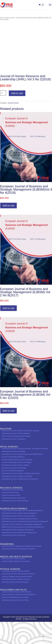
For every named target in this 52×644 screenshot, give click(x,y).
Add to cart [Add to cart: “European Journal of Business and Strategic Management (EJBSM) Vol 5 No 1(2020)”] (9, 433)
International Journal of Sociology (13, 474)
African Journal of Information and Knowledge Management (22, 533)
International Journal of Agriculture (14, 520)
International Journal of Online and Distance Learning (20, 453)
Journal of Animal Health (10, 515)
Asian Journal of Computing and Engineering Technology (21, 568)
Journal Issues (10, 18)
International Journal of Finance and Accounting (18, 538)
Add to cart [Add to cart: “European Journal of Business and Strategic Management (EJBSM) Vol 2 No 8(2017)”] (9, 330)
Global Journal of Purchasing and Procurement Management (23, 549)
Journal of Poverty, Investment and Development (19, 617)
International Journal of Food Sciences (15, 523)
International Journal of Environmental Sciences (18, 596)
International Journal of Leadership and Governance (20, 501)
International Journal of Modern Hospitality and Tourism (21, 496)
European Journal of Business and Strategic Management (22, 546)
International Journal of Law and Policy (15, 622)
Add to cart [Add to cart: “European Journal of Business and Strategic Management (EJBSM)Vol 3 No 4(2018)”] (9, 228)
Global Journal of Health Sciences (14, 581)
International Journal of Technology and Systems (19, 571)
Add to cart (17, 115)
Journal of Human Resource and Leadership (17, 482)
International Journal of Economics (14, 558)
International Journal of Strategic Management (18, 552)
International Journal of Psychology (14, 490)
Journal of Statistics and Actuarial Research (17, 599)
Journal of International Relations (13, 479)
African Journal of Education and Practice (16, 458)
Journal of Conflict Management (13, 493)
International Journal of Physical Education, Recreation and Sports (25, 471)
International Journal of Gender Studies (15, 487)
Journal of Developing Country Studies (15, 619)
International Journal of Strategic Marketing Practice (20, 541)
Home (2, 18)
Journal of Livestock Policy (11, 517)
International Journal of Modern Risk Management (19, 555)
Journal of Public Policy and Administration (16, 614)
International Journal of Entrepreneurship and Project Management (25, 544)
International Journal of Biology (12, 512)
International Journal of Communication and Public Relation (22, 476)
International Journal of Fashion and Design (17, 498)
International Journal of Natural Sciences (16, 602)
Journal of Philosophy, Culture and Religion (17, 485)
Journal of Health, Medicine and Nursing (16, 583)
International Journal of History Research (16, 456)
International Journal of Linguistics (14, 461)
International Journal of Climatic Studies (16, 593)
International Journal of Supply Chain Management (19, 535)
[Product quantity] (3, 115)
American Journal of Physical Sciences (15, 604)
